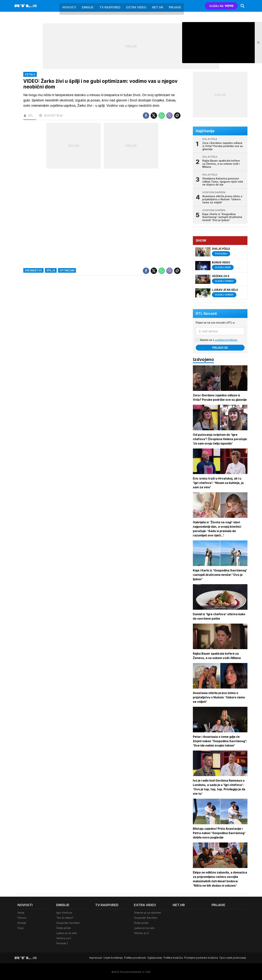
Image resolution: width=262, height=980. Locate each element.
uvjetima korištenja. (226, 340)
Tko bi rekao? (65, 918)
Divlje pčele (63, 928)
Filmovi (22, 918)
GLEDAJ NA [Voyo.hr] (221, 6)
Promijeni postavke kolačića (201, 957)
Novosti (69, 6)
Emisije (88, 6)
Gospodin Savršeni (68, 923)
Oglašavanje (155, 957)
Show (201, 240)
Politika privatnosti (135, 957)
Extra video (136, 6)
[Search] (243, 6)
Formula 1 (62, 943)
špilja (51, 270)
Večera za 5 (64, 938)
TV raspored (110, 6)
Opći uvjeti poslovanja (233, 957)
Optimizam (67, 270)
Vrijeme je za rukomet (147, 913)
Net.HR (158, 6)
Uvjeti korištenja (113, 957)
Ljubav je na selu (67, 933)
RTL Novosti (206, 314)
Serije (21, 913)
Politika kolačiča (173, 957)
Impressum (96, 957)
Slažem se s (219, 340)
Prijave (175, 6)
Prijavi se (220, 348)
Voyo (21, 928)
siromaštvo (33, 270)
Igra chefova (64, 913)
